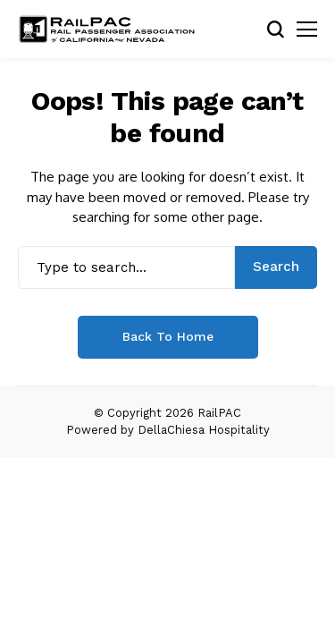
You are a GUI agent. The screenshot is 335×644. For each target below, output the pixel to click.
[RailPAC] (107, 29)
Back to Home (168, 336)
